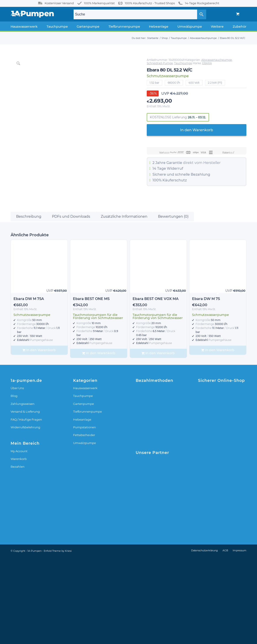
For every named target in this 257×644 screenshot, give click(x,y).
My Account (19, 538)
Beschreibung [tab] (29, 303)
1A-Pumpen (34, 638)
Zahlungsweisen (23, 490)
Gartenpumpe (84, 490)
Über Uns (17, 475)
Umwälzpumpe (85, 530)
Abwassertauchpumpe (217, 60)
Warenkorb (19, 546)
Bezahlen (18, 553)
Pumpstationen (85, 514)
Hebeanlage (82, 506)
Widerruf (175, 168)
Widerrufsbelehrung (25, 514)
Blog (14, 483)
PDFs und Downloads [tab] (71, 303)
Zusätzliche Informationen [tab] (124, 303)
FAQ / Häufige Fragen (26, 506)
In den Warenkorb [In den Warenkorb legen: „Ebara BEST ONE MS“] (99, 440)
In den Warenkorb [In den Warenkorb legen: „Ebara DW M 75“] (218, 437)
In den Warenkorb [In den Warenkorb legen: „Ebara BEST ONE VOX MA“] (158, 440)
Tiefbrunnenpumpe (88, 498)
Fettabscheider (84, 522)
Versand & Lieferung (25, 498)
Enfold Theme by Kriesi (58, 638)
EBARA (207, 63)
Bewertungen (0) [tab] (173, 303)
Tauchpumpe (183, 63)
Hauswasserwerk (85, 475)
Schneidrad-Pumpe (160, 63)
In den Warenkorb (197, 130)
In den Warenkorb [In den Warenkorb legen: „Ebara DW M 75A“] (39, 437)
